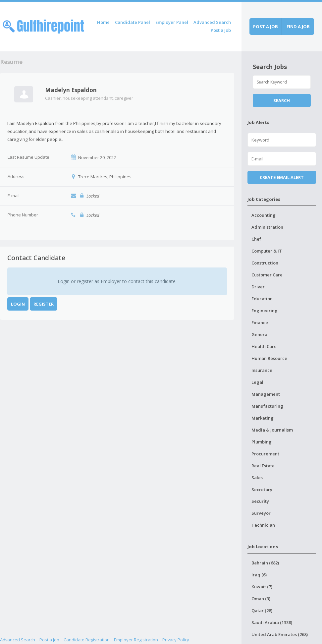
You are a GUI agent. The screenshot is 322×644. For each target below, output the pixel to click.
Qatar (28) (262, 611)
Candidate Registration (87, 640)
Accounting (264, 215)
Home (103, 22)
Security (260, 501)
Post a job (266, 27)
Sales (257, 478)
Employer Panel (172, 22)
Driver (258, 287)
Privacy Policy (176, 640)
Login (18, 304)
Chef (256, 239)
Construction (265, 263)
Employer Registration (136, 640)
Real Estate (263, 466)
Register (44, 304)
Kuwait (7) (262, 587)
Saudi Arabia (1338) (272, 622)
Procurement (265, 454)
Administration (267, 227)
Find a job (298, 27)
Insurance (262, 370)
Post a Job (221, 30)
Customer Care (267, 275)
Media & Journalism (272, 430)
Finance (260, 322)
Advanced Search (212, 22)
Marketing (263, 418)
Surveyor (261, 513)
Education (262, 299)
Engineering (265, 311)
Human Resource (269, 358)
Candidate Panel (133, 22)
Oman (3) (261, 599)
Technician (263, 525)
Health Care (264, 346)
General (260, 334)
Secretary (262, 490)
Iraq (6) (259, 575)
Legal (257, 382)
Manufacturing (267, 406)
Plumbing (262, 442)
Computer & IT (267, 251)
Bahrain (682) (265, 563)
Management (266, 394)
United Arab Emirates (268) (280, 634)
